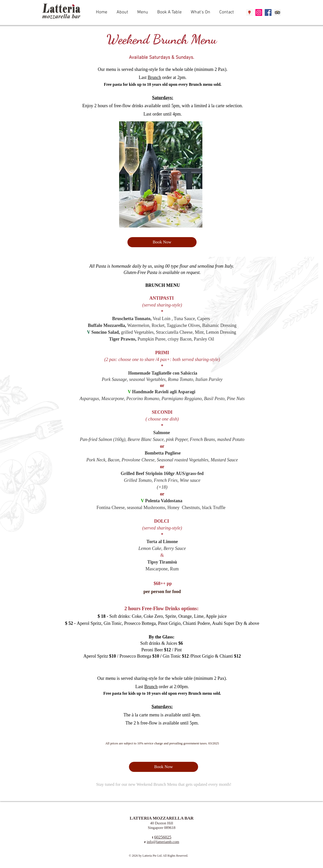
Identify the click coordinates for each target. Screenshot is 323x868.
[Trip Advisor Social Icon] (277, 12)
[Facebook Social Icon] (268, 12)
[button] (143, 12)
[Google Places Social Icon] (249, 12)
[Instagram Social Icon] (259, 12)
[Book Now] (162, 242)
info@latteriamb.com (163, 842)
